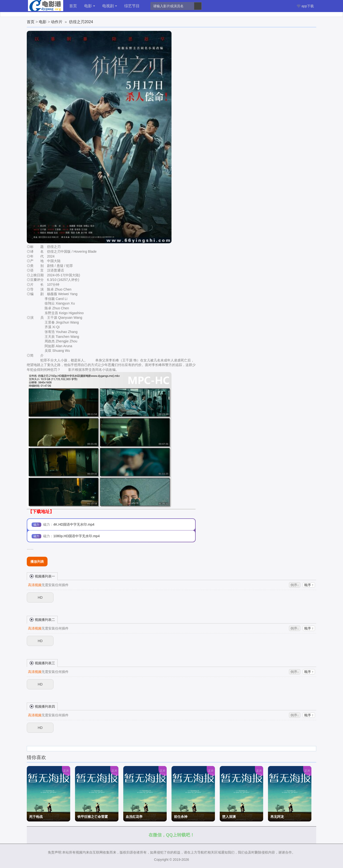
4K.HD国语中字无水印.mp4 (74, 524)
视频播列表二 (42, 619)
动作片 (57, 22)
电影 (90, 6)
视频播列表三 (42, 663)
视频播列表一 (42, 576)
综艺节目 (132, 6)
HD (40, 597)
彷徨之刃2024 (81, 22)
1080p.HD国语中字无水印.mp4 (76, 536)
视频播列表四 (42, 706)
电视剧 (110, 6)
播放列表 (37, 562)
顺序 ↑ (309, 585)
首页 (73, 6)
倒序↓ (295, 585)
